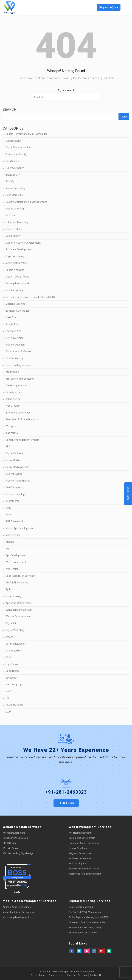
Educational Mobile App (19, 610)
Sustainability (13, 236)
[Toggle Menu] (128, 8)
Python (9, 589)
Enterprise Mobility (16, 154)
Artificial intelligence (17, 583)
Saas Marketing (14, 195)
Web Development (16, 562)
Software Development (19, 249)
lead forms (12, 433)
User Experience (15, 705)
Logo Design (12, 664)
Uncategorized (14, 651)
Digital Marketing (15, 453)
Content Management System (23, 440)
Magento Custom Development (23, 243)
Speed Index (12, 671)
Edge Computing (15, 256)
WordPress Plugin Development (85, 874)
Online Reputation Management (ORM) (88, 917)
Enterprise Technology (18, 413)
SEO (8, 447)
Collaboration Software (19, 352)
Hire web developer (16, 494)
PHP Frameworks (15, 521)
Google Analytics (15, 270)
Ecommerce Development (82, 838)
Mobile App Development (20, 528)
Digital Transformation (18, 147)
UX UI (8, 712)
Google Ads (12, 324)
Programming (13, 596)
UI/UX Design (10, 843)
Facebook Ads (13, 331)
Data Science (13, 161)
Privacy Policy (38, 975)
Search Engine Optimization (83, 932)
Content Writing (14, 358)
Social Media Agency (17, 467)
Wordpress (12, 426)
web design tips (14, 684)
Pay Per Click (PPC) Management (85, 912)
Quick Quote (128, 494)
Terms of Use (56, 975)
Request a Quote (109, 7)
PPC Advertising (15, 338)
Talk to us (66, 803)
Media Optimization (16, 263)
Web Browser (13, 406)
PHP (8, 549)
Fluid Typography (15, 487)
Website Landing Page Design (18, 853)
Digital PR (11, 623)
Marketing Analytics (17, 385)
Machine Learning (15, 304)
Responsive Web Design (15, 838)
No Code (10, 216)
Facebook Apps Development (84, 843)
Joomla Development (80, 848)
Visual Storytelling (16, 188)
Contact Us (96, 975)
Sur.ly (24, 885)
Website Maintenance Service (84, 869)
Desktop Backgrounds (18, 284)
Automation (12, 372)
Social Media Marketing (81, 907)
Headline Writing (15, 290)
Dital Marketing (14, 474)
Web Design (12, 569)
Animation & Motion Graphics (22, 419)
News (9, 515)
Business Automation (18, 311)
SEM (8, 657)
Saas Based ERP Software (20, 576)
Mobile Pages (13, 535)
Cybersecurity (13, 141)
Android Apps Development (17, 907)
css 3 (8, 691)
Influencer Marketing (17, 222)
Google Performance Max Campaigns (26, 134)
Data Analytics (14, 392)
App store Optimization (19, 603)
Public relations (14, 229)
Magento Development (80, 853)
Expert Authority (15, 168)
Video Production (15, 345)
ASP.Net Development (14, 833)
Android (10, 542)
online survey (13, 399)
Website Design (11, 848)
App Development (16, 555)
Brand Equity (13, 175)
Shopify (10, 181)
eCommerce (12, 501)
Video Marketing (15, 209)
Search (10, 110)
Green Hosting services (18, 365)
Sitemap (82, 975)
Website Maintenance (18, 616)
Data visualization (15, 644)
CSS (8, 698)
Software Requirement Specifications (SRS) (30, 297)
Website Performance (18, 481)
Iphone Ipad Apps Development (19, 912)
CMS (8, 508)
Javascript (11, 678)
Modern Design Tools (17, 277)
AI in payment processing (20, 379)
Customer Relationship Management (26, 202)
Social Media (13, 460)
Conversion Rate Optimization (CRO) (87, 922)
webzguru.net (17, 878)
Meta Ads (11, 317)
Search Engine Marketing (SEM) (85, 927)
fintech (9, 637)
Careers (71, 975)
